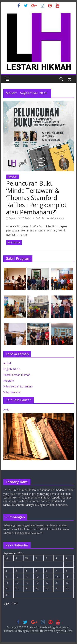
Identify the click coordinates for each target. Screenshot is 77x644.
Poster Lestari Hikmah (17, 375)
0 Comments (55, 218)
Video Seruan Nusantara (18, 386)
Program (13, 177)
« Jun (6, 604)
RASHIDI (40, 218)
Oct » (15, 604)
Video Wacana (12, 392)
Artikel (7, 363)
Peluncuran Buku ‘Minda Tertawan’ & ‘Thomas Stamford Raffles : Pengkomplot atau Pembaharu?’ (36, 198)
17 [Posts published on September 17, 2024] (17, 583)
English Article (12, 369)
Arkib (6, 409)
